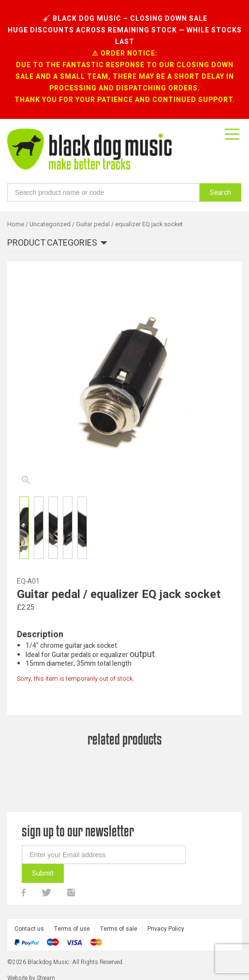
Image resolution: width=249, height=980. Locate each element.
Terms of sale (119, 929)
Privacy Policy (166, 929)
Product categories (52, 243)
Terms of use (72, 929)
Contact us (29, 929)
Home (16, 224)
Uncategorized (50, 224)
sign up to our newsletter (78, 831)
